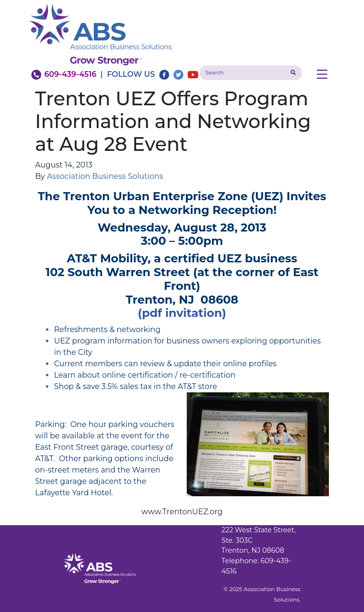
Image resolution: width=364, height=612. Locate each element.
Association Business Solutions (105, 176)
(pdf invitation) (182, 313)
